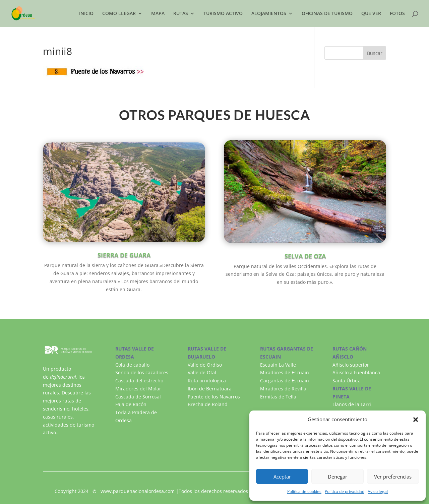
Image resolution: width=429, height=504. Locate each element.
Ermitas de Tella (278, 397)
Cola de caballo (132, 365)
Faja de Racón (131, 404)
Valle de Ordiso (205, 365)
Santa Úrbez (346, 381)
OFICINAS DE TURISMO (327, 14)
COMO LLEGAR (119, 14)
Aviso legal (378, 491)
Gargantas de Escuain (285, 381)
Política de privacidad (345, 491)
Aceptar (282, 477)
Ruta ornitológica (207, 381)
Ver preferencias (393, 477)
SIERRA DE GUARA (124, 255)
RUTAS (181, 14)
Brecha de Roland (208, 404)
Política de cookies (304, 491)
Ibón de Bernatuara (210, 389)
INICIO (86, 14)
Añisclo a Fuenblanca (356, 372)
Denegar (338, 477)
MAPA (158, 14)
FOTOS (397, 14)
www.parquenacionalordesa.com (138, 491)
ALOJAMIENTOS (269, 14)
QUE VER (371, 14)
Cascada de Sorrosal (138, 397)
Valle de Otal (202, 372)
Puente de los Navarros (214, 397)
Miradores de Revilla (283, 389)
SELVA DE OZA (305, 256)
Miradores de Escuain (285, 372)
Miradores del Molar (138, 389)
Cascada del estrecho (139, 381)
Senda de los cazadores (142, 372)
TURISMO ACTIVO (223, 14)
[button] (416, 420)
